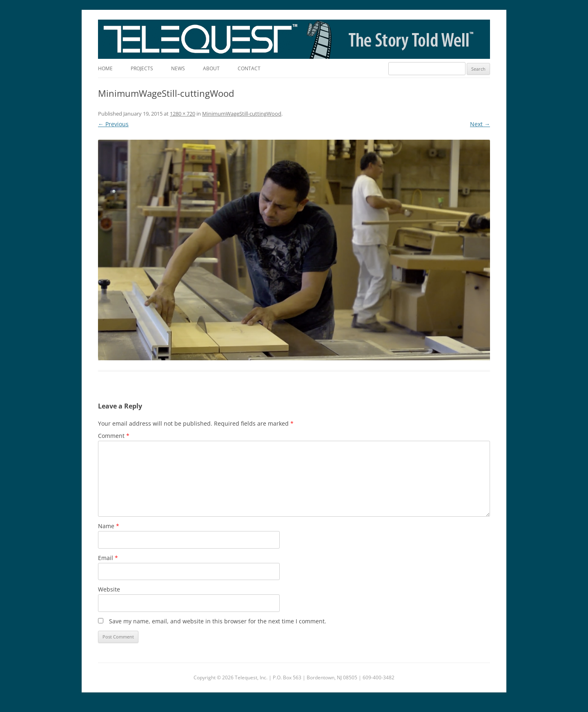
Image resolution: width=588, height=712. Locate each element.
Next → (480, 124)
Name (109, 526)
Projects (142, 68)
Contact (249, 68)
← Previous (113, 124)
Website (109, 589)
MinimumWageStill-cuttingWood (242, 114)
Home (105, 68)
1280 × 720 (183, 114)
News (178, 68)
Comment (114, 436)
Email (108, 558)
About (211, 68)
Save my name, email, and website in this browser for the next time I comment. (218, 621)
